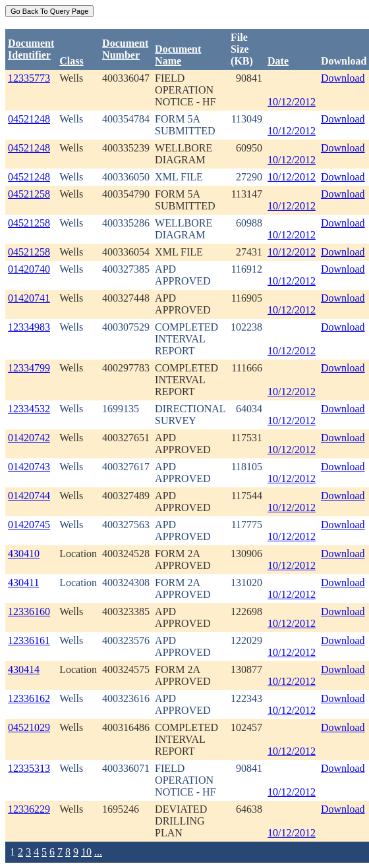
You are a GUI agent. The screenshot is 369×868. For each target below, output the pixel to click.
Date (278, 61)
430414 (24, 669)
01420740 (29, 269)
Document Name (178, 55)
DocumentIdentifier (31, 49)
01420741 (29, 298)
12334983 (29, 327)
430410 (24, 554)
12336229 (29, 809)
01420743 (29, 467)
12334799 (29, 368)
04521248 (29, 119)
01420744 (29, 496)
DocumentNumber (125, 49)
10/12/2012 (292, 102)
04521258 (29, 194)
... (98, 852)
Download (343, 78)
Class (71, 61)
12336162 (29, 698)
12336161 (29, 640)
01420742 (29, 438)
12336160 (29, 611)
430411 (23, 583)
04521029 (29, 727)
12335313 (29, 768)
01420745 (29, 525)
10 (86, 852)
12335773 (29, 78)
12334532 (29, 409)
